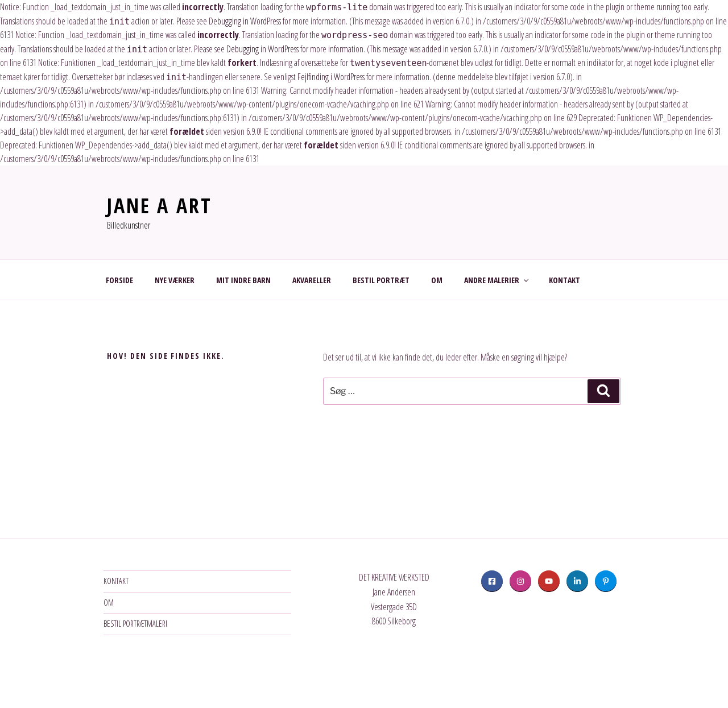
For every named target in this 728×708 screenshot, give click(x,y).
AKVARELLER (312, 280)
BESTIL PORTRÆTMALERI (135, 624)
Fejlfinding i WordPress (331, 77)
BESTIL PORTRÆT (381, 280)
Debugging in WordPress (245, 21)
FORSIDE (119, 280)
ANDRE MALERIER (497, 280)
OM (437, 280)
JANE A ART (160, 206)
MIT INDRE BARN (243, 280)
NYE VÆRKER (175, 280)
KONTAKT (564, 280)
